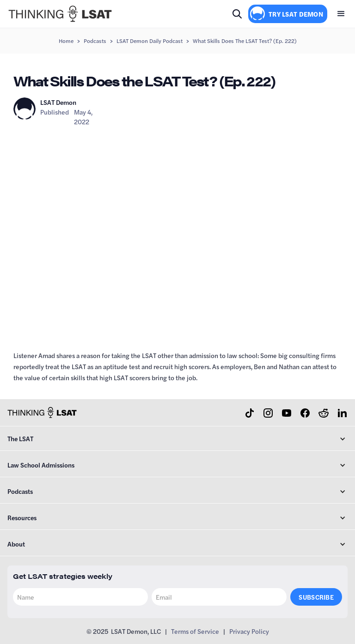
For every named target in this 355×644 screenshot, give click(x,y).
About (16, 544)
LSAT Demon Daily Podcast (150, 41)
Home (66, 41)
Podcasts (95, 41)
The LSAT (20, 438)
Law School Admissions (41, 465)
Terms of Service (195, 631)
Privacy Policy (249, 631)
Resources (22, 517)
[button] (341, 14)
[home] (60, 14)
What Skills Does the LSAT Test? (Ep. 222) (245, 41)
